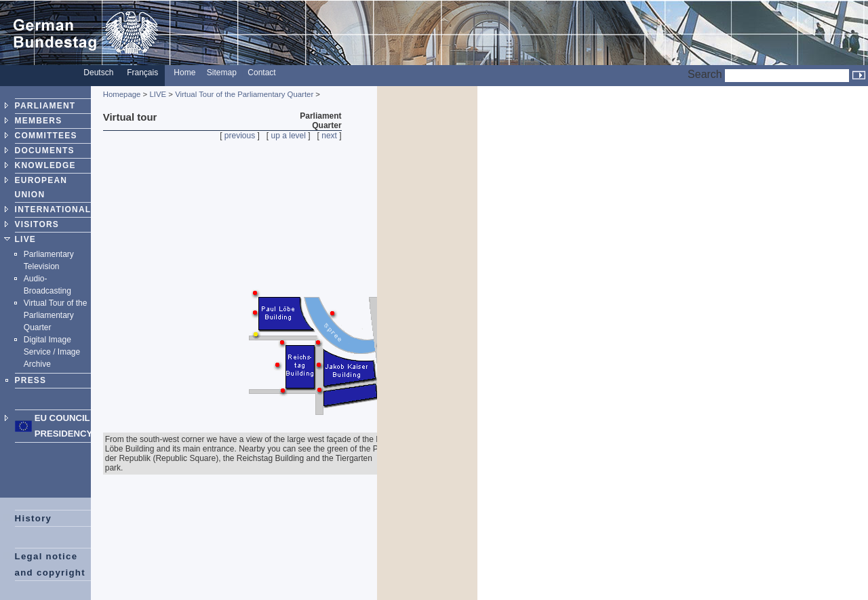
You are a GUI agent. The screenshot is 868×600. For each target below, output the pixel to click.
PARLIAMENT (45, 106)
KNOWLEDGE (45, 165)
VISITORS (37, 224)
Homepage (122, 94)
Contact (261, 73)
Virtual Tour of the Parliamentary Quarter (56, 315)
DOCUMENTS (45, 151)
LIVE (25, 239)
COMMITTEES (46, 136)
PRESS (31, 380)
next (329, 136)
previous (240, 136)
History (34, 518)
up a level (289, 136)
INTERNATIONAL (53, 209)
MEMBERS (39, 121)
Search (705, 74)
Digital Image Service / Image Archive (52, 352)
